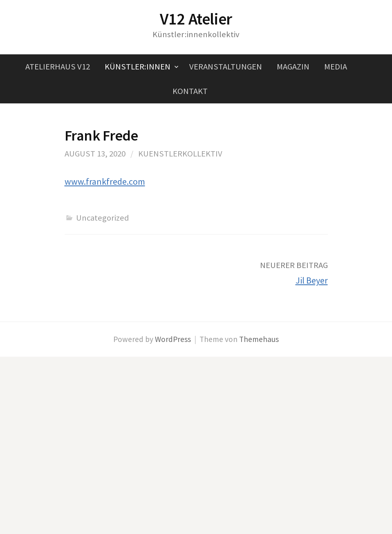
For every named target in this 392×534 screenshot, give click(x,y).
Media (336, 67)
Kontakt (190, 91)
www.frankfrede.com (105, 181)
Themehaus (259, 339)
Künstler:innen (138, 67)
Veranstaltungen (226, 67)
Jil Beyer (312, 280)
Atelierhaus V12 (58, 67)
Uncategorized (102, 218)
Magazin (293, 67)
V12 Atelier (196, 19)
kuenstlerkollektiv (180, 154)
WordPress (173, 339)
